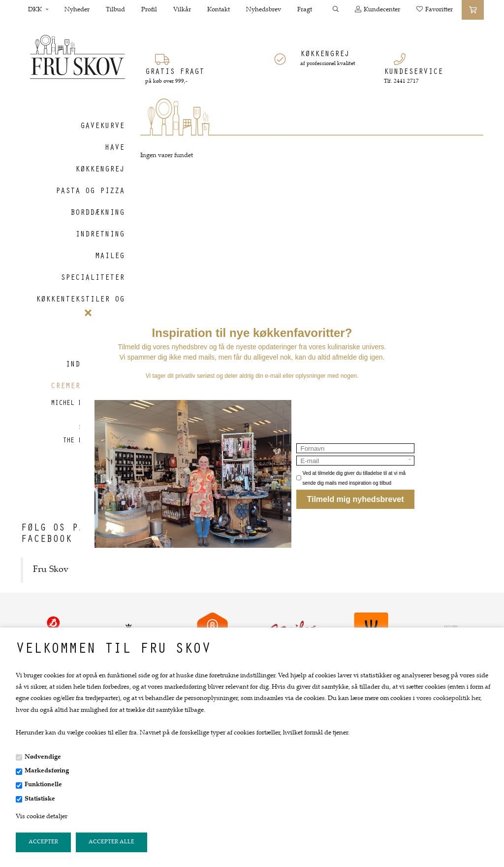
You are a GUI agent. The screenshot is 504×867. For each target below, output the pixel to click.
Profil (149, 10)
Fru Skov (51, 570)
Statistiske (40, 799)
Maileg (110, 257)
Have (115, 148)
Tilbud (115, 10)
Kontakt (219, 10)
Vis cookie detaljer (42, 817)
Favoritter (435, 10)
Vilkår (182, 10)
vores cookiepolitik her (448, 699)
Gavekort (105, 493)
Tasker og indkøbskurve (95, 354)
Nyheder (77, 10)
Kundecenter (378, 10)
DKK (38, 10)
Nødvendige (43, 757)
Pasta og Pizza (90, 192)
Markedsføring (47, 771)
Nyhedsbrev (264, 10)
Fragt (305, 10)
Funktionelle (43, 785)
